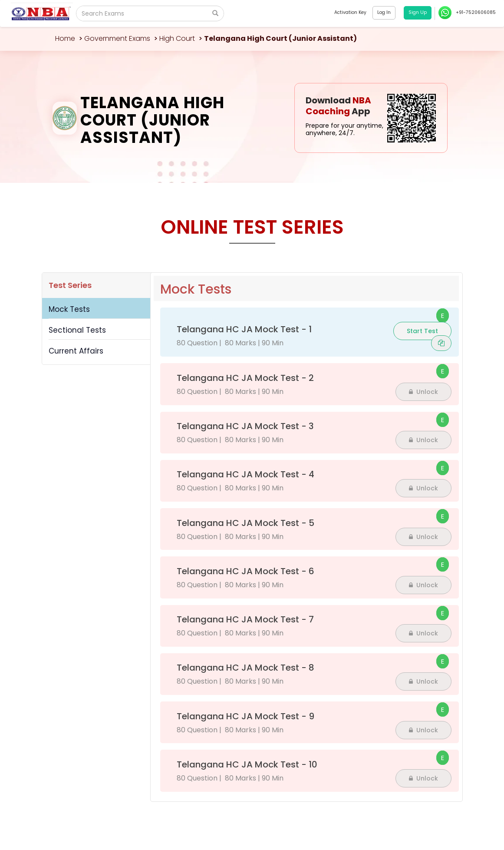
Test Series (70, 285)
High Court (177, 38)
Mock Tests (69, 309)
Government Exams (117, 38)
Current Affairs (76, 351)
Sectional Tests (77, 330)
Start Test (422, 331)
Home (65, 38)
